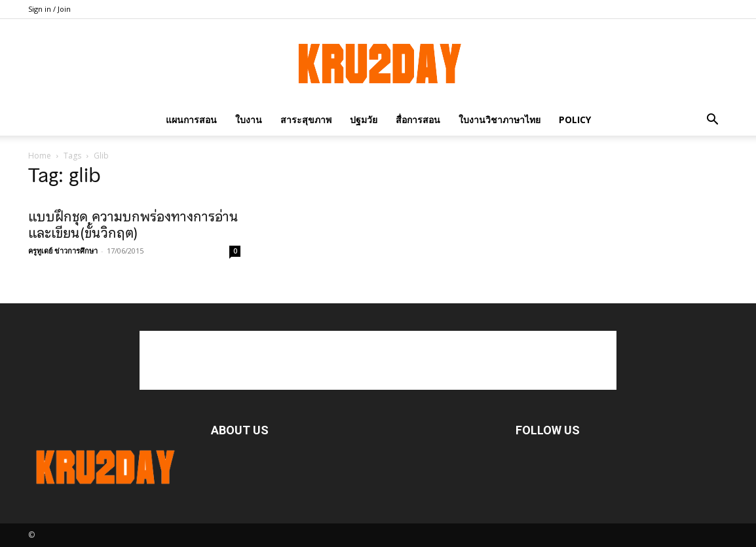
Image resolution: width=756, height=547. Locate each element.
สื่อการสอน (418, 120)
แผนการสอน (191, 120)
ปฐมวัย (364, 120)
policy (575, 120)
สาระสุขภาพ (306, 120)
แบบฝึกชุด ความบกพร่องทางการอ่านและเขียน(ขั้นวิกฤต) (133, 225)
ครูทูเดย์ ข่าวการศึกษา (63, 251)
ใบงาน (249, 120)
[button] (712, 120)
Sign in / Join (49, 9)
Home (40, 156)
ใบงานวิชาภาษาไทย (500, 120)
